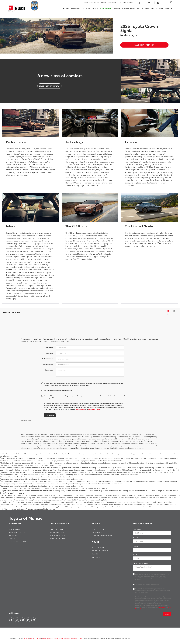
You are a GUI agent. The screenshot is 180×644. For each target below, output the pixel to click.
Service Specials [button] (106, 8)
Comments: (49, 370)
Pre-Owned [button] (76, 8)
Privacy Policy (81, 409)
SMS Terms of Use (48, 638)
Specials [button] (95, 8)
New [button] (68, 8)
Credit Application (58, 532)
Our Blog (96, 557)
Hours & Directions (100, 551)
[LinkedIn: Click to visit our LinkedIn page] (28, 620)
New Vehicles (14, 529)
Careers (95, 554)
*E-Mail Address (47, 359)
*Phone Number (48, 364)
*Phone (135, 546)
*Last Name (49, 353)
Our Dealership (98, 548)
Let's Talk (50, 415)
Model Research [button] (165, 8)
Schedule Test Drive (58, 539)
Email (135, 555)
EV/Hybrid (13, 535)
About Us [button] (154, 8)
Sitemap (33, 638)
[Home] (64, 8)
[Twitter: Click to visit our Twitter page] (17, 620)
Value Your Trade (58, 529)
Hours (80, 638)
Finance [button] (117, 8)
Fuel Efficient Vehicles (18, 542)
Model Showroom (58, 535)
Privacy (39, 638)
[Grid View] (167, 313)
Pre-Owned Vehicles (17, 532)
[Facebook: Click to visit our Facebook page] (12, 620)
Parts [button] (147, 8)
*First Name (49, 347)
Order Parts (97, 532)
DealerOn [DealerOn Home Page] (26, 638)
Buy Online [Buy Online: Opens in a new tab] (86, 8)
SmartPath (13, 539)
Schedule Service (129, 8)
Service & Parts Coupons (102, 535)
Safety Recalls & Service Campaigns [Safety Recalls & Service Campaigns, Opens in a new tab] (66, 638)
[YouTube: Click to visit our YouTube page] (23, 620)
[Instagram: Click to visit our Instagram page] (34, 620)
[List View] (174, 313)
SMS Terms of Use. (94, 409)
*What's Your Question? (141, 563)
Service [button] (140, 8)
